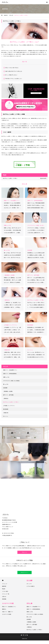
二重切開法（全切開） (8, 391)
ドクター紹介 (5, 591)
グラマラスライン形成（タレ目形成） (12, 381)
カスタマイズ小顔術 (7, 614)
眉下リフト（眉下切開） (9, 395)
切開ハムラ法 (6, 377)
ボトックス (29, 584)
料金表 (4, 589)
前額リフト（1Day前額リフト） (10, 370)
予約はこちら (24, 552)
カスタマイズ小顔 (8, 603)
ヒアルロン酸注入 (31, 586)
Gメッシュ (6, 416)
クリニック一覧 (6, 594)
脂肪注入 (4, 609)
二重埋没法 (6, 398)
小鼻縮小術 (6, 413)
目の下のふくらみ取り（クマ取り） (11, 402)
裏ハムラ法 (6, 384)
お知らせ (4, 596)
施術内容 (4, 586)
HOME (3, 580)
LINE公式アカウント (25, 572)
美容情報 (4, 599)
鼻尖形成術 (6, 409)
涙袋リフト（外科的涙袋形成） (10, 374)
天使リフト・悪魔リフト (8, 612)
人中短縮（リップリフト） (9, 406)
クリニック (5, 584)
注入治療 (29, 580)
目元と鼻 (29, 603)
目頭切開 (5, 388)
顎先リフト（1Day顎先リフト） (9, 607)
